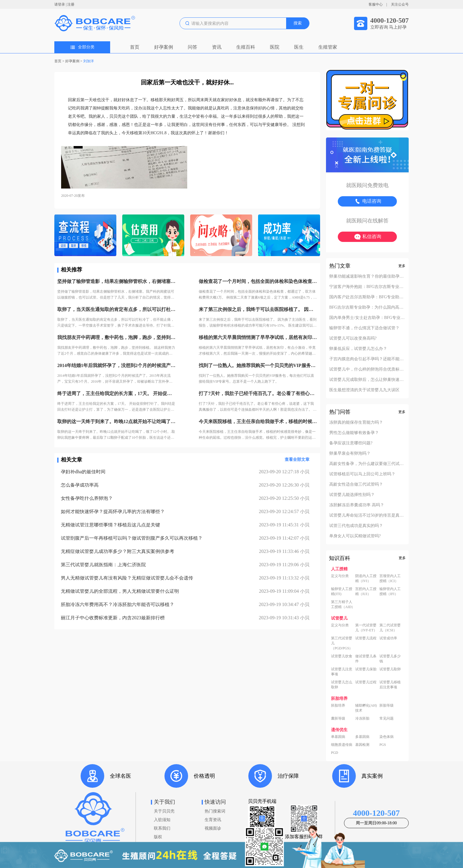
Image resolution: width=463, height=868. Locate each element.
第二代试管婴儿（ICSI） (390, 628)
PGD (335, 753)
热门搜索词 (215, 811)
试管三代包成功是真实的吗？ (356, 526)
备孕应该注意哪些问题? (351, 443)
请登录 (60, 4)
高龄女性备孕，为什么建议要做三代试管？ (367, 464)
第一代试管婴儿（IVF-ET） (366, 628)
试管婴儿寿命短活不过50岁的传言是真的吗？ (367, 515)
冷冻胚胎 (362, 718)
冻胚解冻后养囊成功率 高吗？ (357, 505)
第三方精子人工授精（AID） (343, 604)
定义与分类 (340, 576)
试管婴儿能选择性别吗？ (352, 495)
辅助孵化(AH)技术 (366, 708)
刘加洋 (89, 61)
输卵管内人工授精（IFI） (390, 591)
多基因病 (362, 737)
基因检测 (362, 745)
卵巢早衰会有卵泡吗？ (350, 453)
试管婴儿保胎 (366, 669)
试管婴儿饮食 (342, 656)
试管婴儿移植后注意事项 (390, 685)
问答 (193, 47)
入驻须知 (162, 820)
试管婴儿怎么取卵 (342, 685)
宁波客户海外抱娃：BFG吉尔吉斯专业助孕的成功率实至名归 (367, 287)
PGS (383, 745)
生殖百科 (246, 47)
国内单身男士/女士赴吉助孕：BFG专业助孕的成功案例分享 (367, 318)
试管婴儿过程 (366, 682)
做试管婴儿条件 (366, 659)
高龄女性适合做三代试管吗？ (356, 484)
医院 (275, 47)
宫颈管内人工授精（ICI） (390, 578)
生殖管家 (328, 47)
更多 (402, 266)
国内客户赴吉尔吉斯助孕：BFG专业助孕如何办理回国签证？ (367, 297)
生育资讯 (213, 820)
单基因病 (338, 737)
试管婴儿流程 (366, 638)
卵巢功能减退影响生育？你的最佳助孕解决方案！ (367, 276)
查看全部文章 (297, 460)
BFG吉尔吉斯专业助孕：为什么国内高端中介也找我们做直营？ (367, 307)
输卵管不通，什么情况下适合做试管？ (364, 328)
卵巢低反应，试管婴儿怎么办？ (358, 349)
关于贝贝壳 (164, 811)
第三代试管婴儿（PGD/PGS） (342, 643)
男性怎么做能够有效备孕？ (354, 433)
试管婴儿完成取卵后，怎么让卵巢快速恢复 (367, 380)
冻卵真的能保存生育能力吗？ (356, 422)
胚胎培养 (338, 705)
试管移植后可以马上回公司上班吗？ (362, 474)
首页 (135, 47)
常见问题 (387, 718)
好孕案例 (164, 47)
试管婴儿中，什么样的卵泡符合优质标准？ (367, 369)
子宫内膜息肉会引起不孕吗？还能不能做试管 (367, 359)
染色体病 (387, 737)
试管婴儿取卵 (390, 669)
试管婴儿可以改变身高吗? (353, 338)
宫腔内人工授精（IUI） (366, 591)
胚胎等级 (387, 705)
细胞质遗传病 (342, 745)
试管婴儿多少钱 (390, 659)
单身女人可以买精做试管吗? (355, 536)
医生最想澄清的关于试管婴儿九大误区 (364, 390)
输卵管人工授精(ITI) (342, 591)
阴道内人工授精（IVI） (366, 578)
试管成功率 (388, 638)
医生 (299, 47)
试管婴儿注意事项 (342, 672)
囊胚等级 (338, 718)
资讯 (217, 47)
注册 (71, 4)
